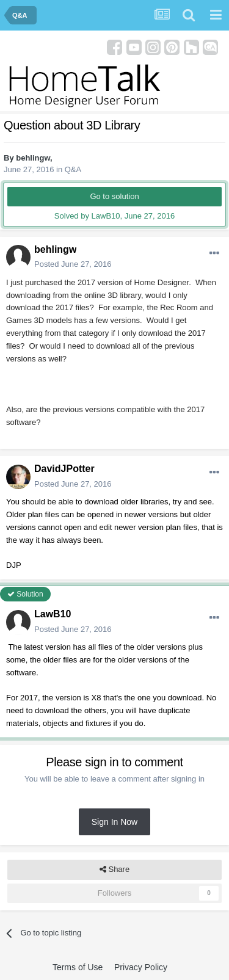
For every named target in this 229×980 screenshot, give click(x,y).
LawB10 (53, 614)
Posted (73, 264)
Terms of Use (78, 967)
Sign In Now (114, 822)
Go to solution (114, 196)
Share (114, 869)
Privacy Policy (141, 967)
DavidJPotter (64, 469)
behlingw (33, 158)
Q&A (73, 169)
